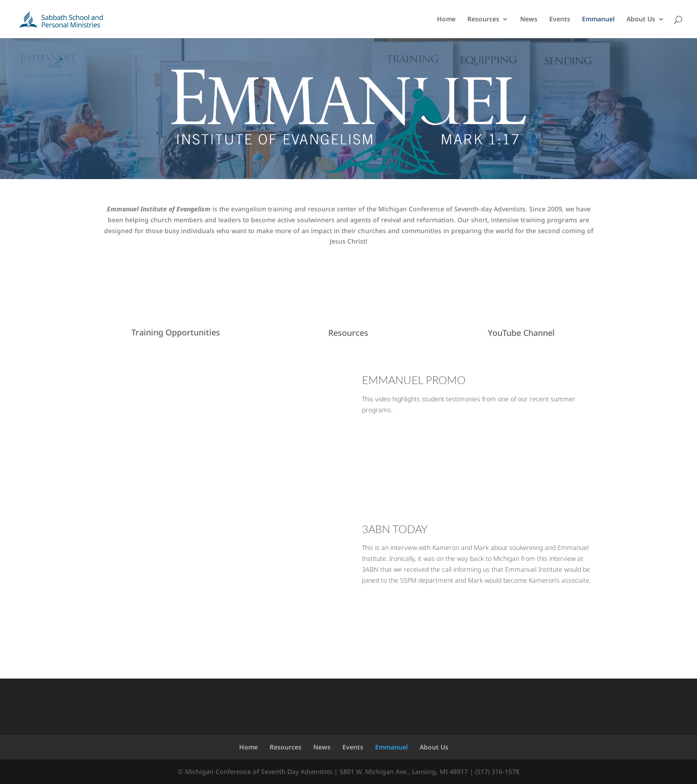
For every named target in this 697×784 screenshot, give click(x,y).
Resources (483, 20)
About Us (641, 20)
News (529, 20)
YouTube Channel (521, 333)
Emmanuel (598, 20)
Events (560, 20)
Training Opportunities (176, 332)
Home (446, 20)
